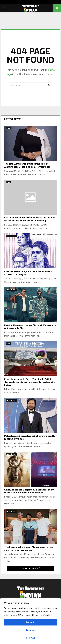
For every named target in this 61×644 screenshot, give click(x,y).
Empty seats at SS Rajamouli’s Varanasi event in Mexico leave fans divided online (29, 491)
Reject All (30, 638)
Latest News (13, 119)
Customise (30, 630)
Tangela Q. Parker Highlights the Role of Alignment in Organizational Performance (27, 165)
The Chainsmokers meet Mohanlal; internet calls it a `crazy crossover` (28, 548)
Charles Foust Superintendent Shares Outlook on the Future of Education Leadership (30, 219)
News (8, 128)
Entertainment (11, 236)
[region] (30, 621)
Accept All (30, 622)
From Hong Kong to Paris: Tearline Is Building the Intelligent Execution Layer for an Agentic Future (29, 382)
